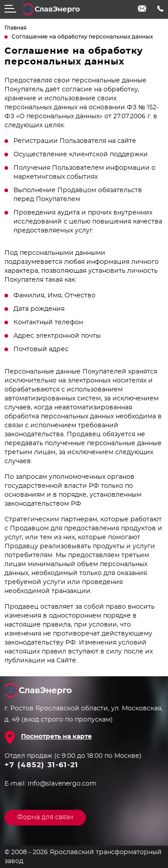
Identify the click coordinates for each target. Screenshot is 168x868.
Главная (15, 28)
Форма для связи (45, 817)
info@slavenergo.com (142, 9)
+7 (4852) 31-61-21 (160, 9)
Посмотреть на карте (56, 737)
